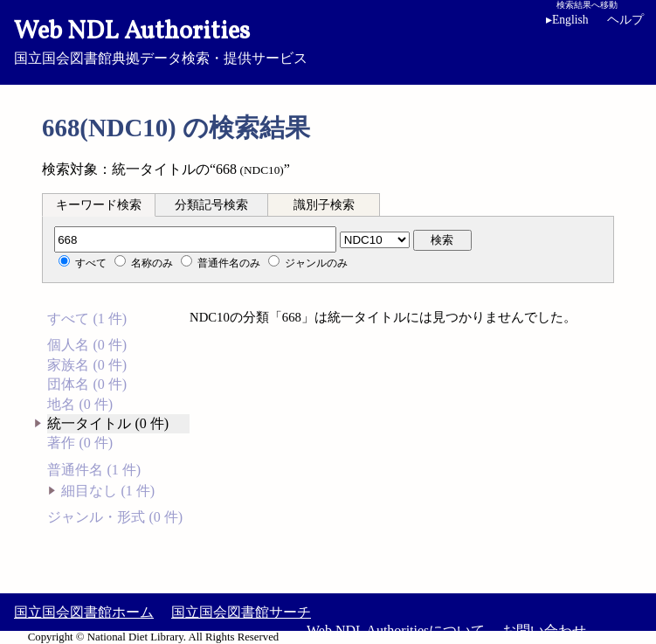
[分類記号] (195, 239)
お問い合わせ (544, 630)
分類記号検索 (211, 205)
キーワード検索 (99, 205)
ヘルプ (625, 20)
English (567, 20)
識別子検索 (324, 205)
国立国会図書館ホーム (84, 612)
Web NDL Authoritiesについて (396, 630)
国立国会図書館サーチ (241, 612)
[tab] (99, 204)
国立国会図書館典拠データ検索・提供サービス (328, 40)
